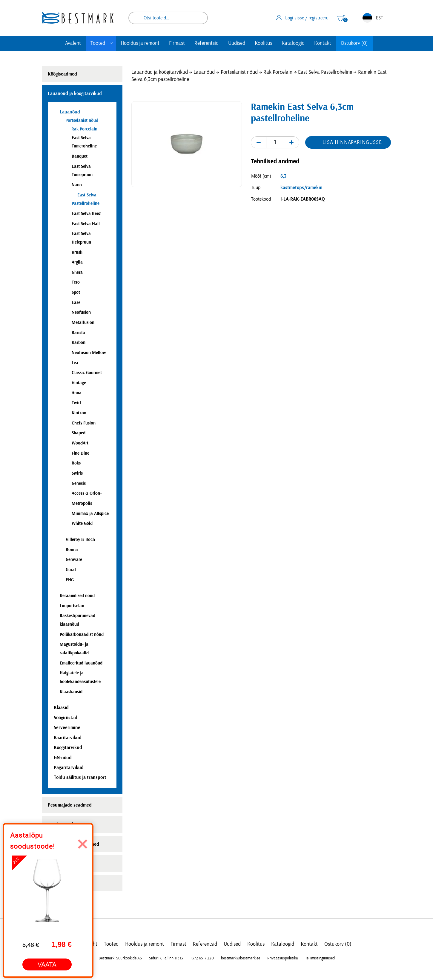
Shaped (79, 433)
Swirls (77, 473)
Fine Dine (80, 453)
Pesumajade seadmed (70, 805)
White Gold (82, 523)
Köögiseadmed (62, 74)
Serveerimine (67, 727)
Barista (78, 333)
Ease (76, 303)
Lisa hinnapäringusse (352, 142)
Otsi (199, 18)
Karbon (79, 343)
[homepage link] (78, 18)
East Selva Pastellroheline (325, 72)
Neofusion (81, 312)
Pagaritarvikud (69, 767)
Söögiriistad (66, 718)
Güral (71, 570)
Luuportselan (72, 606)
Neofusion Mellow (89, 353)
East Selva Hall (86, 224)
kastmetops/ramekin (301, 187)
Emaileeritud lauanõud (81, 663)
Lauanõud (204, 72)
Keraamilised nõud (77, 596)
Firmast (177, 43)
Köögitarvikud (68, 747)
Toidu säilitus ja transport (80, 777)
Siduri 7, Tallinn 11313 (166, 958)
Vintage (79, 383)
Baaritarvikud (68, 738)
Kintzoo (79, 413)
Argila (77, 262)
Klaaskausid (71, 692)
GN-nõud (63, 758)
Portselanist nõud (239, 72)
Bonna (72, 550)
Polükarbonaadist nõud (82, 634)
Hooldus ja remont (140, 43)
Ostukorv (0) (354, 43)
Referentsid (206, 43)
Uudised (237, 43)
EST (373, 18)
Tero (76, 282)
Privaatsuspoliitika (283, 958)
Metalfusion (83, 323)
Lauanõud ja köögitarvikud (160, 72)
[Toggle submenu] (111, 43)
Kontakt (323, 43)
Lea (75, 363)
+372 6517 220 (202, 958)
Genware (74, 560)
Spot (76, 292)
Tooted (98, 43)
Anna (77, 393)
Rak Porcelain (278, 72)
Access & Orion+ (87, 493)
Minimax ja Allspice (90, 514)
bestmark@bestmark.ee (241, 958)
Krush (77, 252)
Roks (76, 463)
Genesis (79, 483)
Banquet (80, 156)
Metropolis (82, 503)
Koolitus (263, 43)
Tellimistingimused (320, 958)
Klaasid (61, 707)
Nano (77, 185)
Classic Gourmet (87, 373)
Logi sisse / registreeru (302, 18)
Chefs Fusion (84, 423)
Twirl (76, 403)
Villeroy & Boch (80, 540)
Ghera (77, 272)
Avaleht (73, 43)
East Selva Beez (86, 214)
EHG (70, 580)
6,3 (283, 176)
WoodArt (80, 443)
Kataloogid (293, 43)
